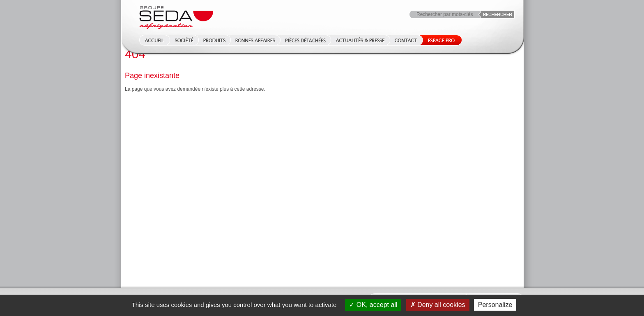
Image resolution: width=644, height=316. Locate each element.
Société (184, 40)
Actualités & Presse (360, 40)
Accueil (152, 40)
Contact (406, 40)
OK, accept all (373, 305)
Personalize (495, 305)
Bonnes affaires (255, 40)
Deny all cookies (438, 305)
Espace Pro (440, 40)
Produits (214, 40)
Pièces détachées (305, 40)
